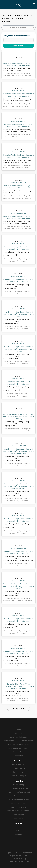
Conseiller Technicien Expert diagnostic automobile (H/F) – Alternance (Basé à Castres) (18, 417)
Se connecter (18, 772)
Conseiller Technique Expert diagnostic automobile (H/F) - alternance (18, 248)
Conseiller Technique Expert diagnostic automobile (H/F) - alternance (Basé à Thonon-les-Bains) (18, 451)
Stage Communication (18, 856)
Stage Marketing (19, 858)
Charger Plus (19, 709)
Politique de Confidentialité (18, 745)
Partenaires (19, 756)
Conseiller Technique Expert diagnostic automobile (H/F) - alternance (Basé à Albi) (18, 314)
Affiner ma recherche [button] (19, 28)
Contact (19, 733)
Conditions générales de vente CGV (19, 748)
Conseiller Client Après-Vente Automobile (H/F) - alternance (18, 383)
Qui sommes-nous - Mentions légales (19, 741)
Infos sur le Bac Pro (18, 803)
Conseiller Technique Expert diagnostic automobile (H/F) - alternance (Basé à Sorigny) (18, 349)
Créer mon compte (19, 776)
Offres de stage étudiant (18, 861)
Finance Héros (19, 752)
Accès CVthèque (19, 768)
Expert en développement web (19, 811)
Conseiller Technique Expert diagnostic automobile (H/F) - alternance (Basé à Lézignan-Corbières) (18, 486)
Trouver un (18, 785)
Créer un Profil (18, 815)
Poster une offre (19, 765)
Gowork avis (19, 796)
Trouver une (18, 788)
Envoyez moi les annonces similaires (17, 36)
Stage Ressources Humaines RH (19, 853)
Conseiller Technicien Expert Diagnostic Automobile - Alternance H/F (18, 64)
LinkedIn (18, 835)
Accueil (18, 730)
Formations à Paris (19, 807)
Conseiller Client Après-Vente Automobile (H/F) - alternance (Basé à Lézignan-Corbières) (19, 686)
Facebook (18, 827)
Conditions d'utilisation (19, 737)
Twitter (18, 831)
